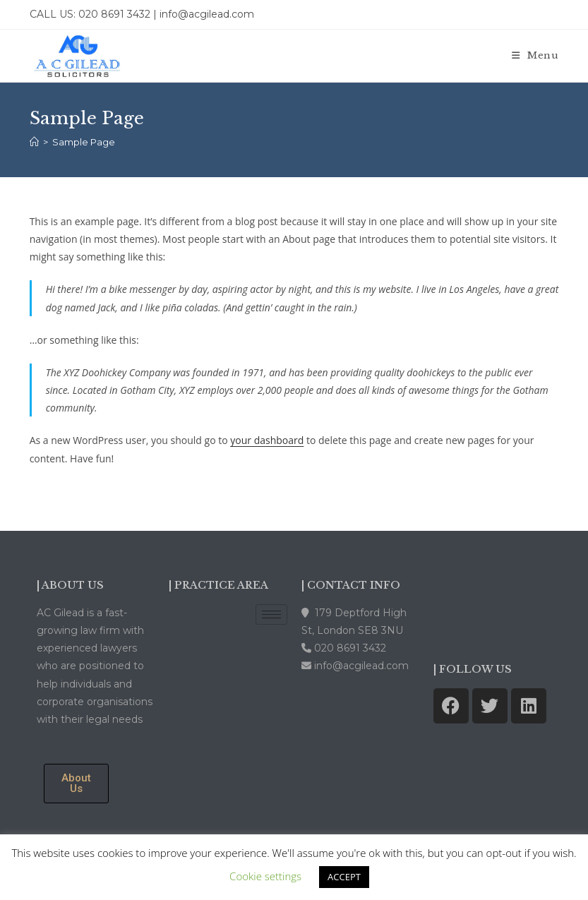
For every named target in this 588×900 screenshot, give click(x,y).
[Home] (34, 142)
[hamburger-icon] (271, 614)
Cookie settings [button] (265, 876)
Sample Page (84, 142)
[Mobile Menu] (535, 55)
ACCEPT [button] (344, 877)
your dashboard (267, 440)
